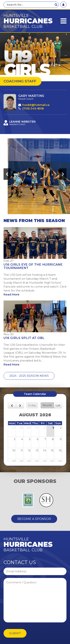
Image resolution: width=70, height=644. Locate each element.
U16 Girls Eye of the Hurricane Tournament (33, 266)
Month (47, 405)
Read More (11, 294)
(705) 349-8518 (33, 108)
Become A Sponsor (34, 519)
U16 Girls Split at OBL (24, 338)
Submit (15, 633)
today (32, 405)
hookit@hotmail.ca (36, 105)
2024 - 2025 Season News (29, 376)
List (58, 405)
